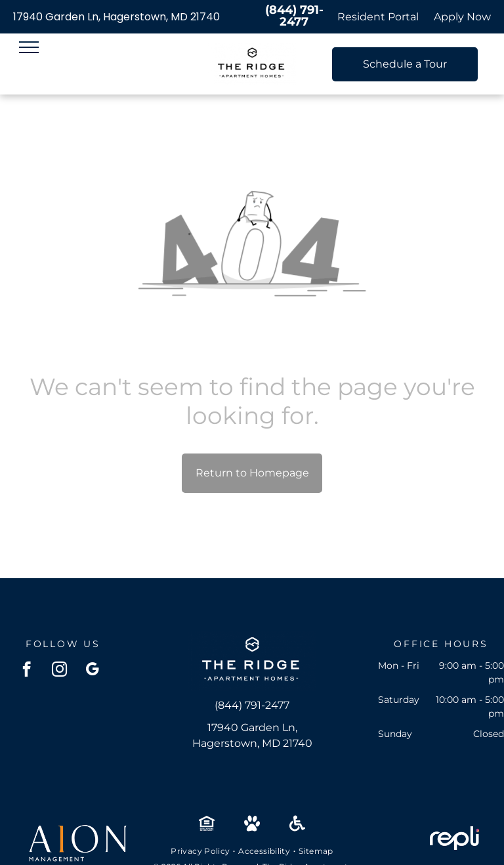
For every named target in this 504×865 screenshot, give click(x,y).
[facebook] (27, 671)
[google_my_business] (92, 671)
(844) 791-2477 (294, 16)
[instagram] (59, 671)
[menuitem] (201, 851)
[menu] (29, 47)
